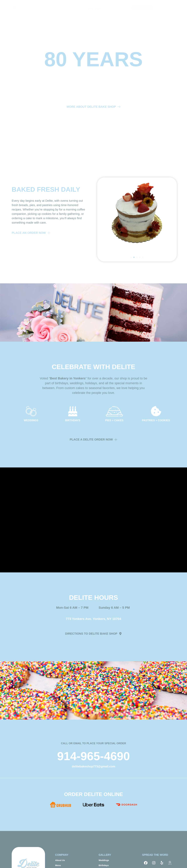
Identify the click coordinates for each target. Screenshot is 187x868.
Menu (58, 865)
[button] (131, 257)
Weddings (104, 860)
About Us (60, 860)
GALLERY (105, 855)
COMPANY (62, 855)
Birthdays (104, 865)
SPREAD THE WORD (155, 855)
